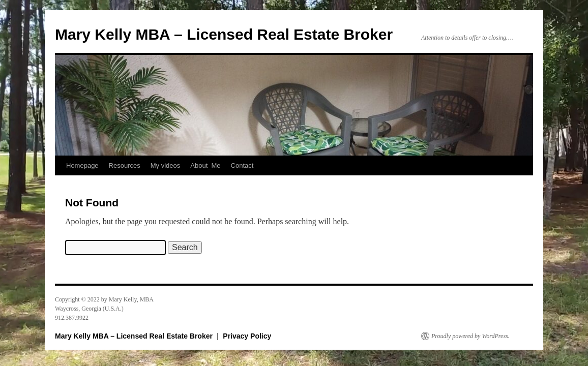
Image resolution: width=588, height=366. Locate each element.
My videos (166, 165)
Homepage (82, 165)
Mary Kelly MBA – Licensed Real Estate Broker (224, 34)
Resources (125, 165)
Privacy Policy (247, 336)
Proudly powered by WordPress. (471, 336)
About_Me (205, 165)
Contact (242, 165)
